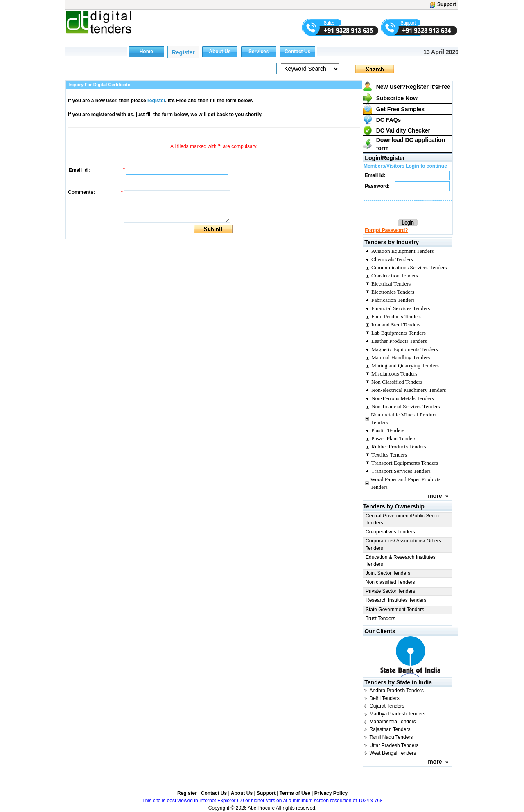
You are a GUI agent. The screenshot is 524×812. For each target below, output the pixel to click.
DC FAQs (389, 120)
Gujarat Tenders (387, 706)
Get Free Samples (400, 109)
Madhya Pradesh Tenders (398, 714)
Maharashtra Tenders (393, 722)
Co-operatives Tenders (390, 532)
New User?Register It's (413, 87)
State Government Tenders (395, 610)
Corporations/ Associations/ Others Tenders (403, 544)
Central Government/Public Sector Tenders (403, 519)
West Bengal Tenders (393, 753)
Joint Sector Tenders (388, 573)
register (156, 101)
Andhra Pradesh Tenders (397, 691)
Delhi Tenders (385, 698)
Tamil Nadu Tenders (391, 737)
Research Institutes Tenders (396, 600)
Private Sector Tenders (390, 591)
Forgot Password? (386, 230)
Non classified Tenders (390, 582)
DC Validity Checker (403, 130)
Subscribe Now (397, 98)
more (435, 496)
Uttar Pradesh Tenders (394, 745)
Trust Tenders (381, 619)
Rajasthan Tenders (390, 729)
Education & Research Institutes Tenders (401, 561)
